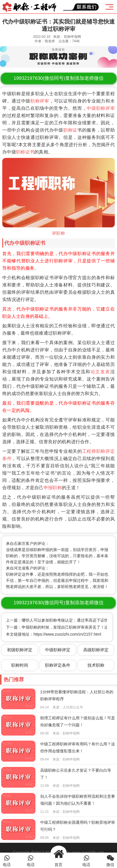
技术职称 (96, 665)
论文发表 (100, 372)
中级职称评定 (58, 650)
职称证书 (25, 152)
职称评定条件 (58, 665)
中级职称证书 (30, 243)
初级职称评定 (20, 650)
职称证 (70, 130)
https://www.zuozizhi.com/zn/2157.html (67, 634)
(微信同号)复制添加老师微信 (58, 78)
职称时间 (20, 665)
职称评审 (40, 101)
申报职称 (53, 488)
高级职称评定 (96, 650)
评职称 (58, 233)
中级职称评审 (101, 108)
